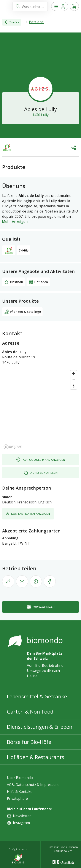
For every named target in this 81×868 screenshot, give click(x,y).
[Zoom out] (74, 380)
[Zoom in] (74, 374)
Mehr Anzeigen (15, 222)
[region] (40, 409)
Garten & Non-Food (30, 711)
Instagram (21, 823)
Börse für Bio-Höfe (29, 742)
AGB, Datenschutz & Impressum (33, 785)
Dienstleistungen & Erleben (40, 727)
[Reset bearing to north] (74, 386)
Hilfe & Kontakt (19, 792)
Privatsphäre (17, 798)
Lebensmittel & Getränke (37, 696)
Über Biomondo (20, 778)
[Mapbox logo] (13, 447)
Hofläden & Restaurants (36, 757)
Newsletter (22, 816)
